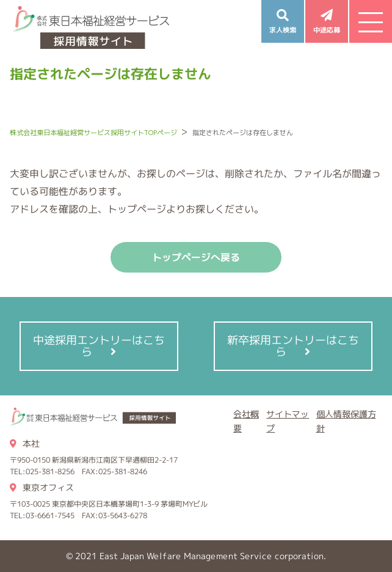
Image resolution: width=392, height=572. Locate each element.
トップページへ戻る (196, 257)
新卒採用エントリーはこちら (293, 346)
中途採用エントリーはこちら (99, 346)
